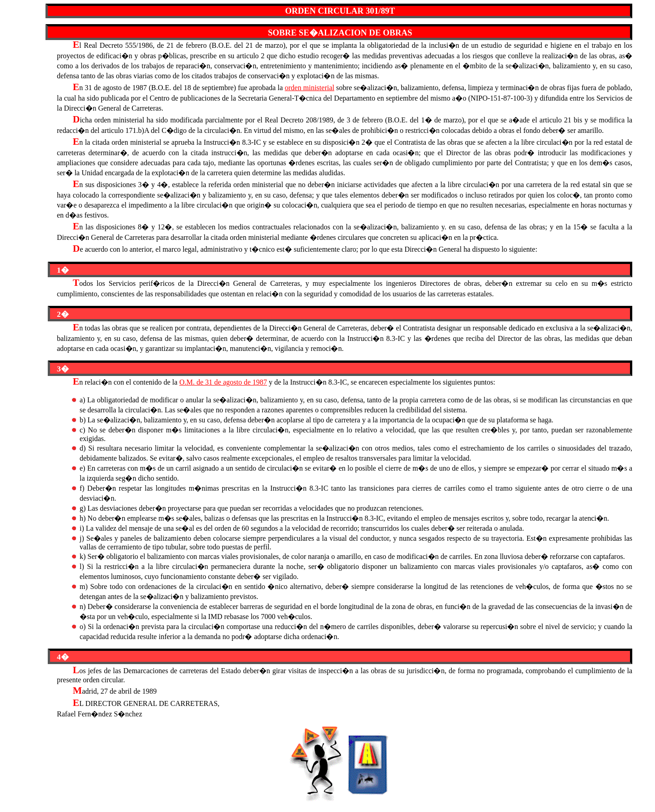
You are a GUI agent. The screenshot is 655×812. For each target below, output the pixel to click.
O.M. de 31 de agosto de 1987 (223, 382)
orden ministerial (310, 88)
